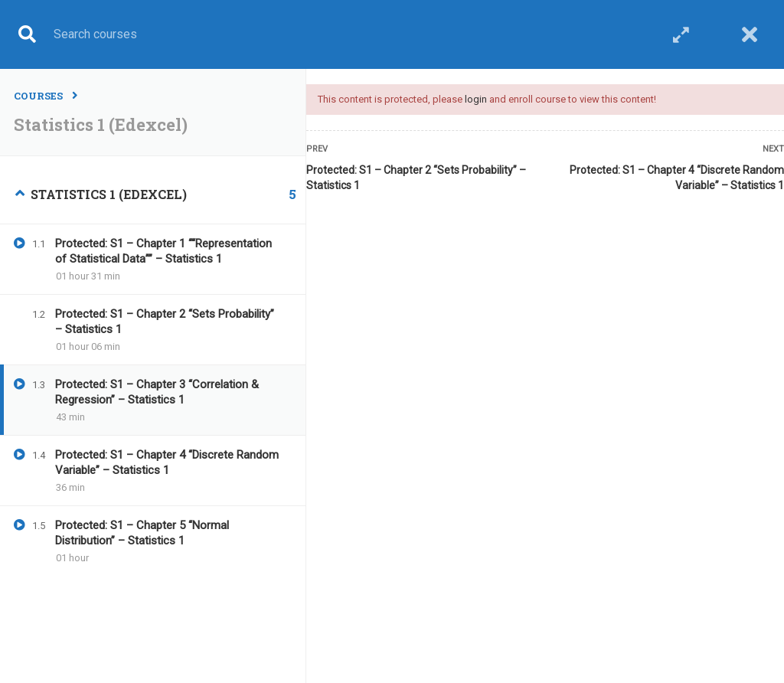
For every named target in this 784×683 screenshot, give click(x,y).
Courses (38, 96)
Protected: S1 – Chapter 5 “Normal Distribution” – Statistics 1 (142, 533)
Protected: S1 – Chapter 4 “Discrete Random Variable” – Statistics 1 (677, 178)
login (476, 99)
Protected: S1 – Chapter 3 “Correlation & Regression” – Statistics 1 (157, 392)
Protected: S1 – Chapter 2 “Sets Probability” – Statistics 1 (416, 178)
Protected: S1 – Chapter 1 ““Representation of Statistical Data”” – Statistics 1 (163, 251)
